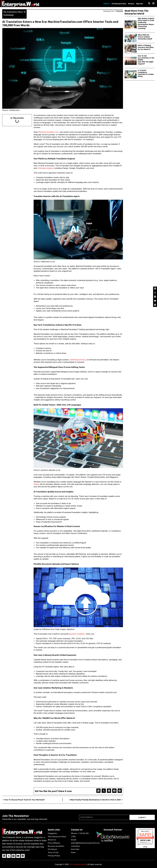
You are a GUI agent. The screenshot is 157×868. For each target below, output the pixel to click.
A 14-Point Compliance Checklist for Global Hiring (146, 73)
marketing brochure (78, 359)
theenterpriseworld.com (145, 838)
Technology (9, 15)
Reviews (130, 3)
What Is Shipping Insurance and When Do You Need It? (146, 47)
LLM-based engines (46, 168)
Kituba (36, 484)
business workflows (77, 634)
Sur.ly (149, 842)
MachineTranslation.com (49, 132)
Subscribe (139, 3)
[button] (98, 790)
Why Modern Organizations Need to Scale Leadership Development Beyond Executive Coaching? (146, 23)
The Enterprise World (78, 864)
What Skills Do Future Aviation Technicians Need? (145, 37)
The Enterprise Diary (116, 3)
